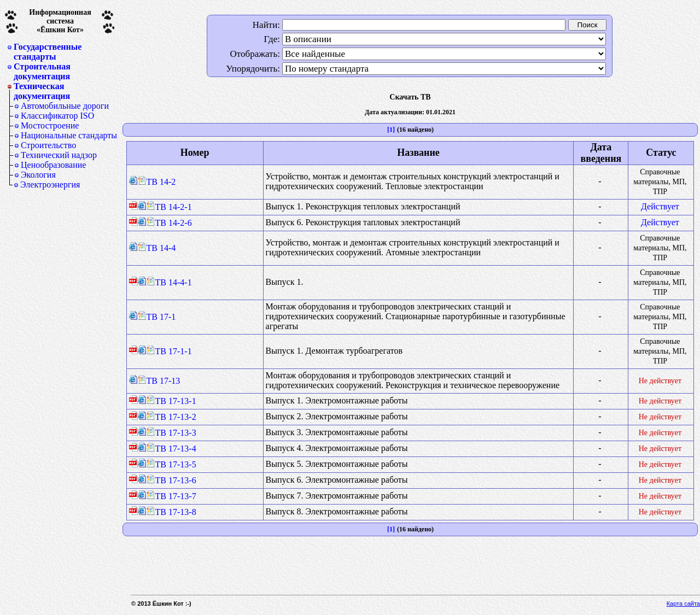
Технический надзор (59, 155)
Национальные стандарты (69, 135)
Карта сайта (683, 604)
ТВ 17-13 (159, 381)
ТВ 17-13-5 (171, 464)
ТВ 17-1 (157, 317)
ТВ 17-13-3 (171, 433)
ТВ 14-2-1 (169, 207)
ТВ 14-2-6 (169, 223)
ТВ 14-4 (157, 248)
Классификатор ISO (57, 116)
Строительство (48, 145)
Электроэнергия (50, 184)
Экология (38, 175)
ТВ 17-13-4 (171, 449)
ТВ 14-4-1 (169, 282)
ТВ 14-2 (157, 182)
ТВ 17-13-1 (171, 401)
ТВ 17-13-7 (171, 496)
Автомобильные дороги (65, 106)
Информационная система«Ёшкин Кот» (60, 21)
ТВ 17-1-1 (169, 351)
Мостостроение (50, 125)
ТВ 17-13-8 (171, 512)
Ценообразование (53, 165)
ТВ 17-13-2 (171, 417)
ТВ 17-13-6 (171, 480)
